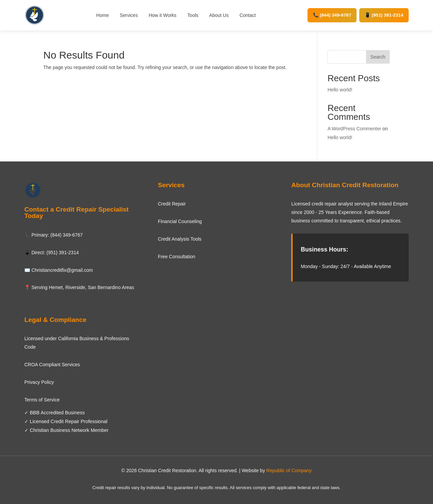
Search (378, 57)
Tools (193, 15)
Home (102, 15)
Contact (248, 15)
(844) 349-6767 (67, 235)
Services (129, 15)
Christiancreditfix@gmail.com (62, 270)
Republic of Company (289, 470)
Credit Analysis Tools (180, 239)
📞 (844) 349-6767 (332, 15)
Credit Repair (172, 204)
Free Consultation (177, 257)
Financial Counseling (180, 221)
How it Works (162, 15)
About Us (219, 15)
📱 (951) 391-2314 (384, 15)
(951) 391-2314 (63, 253)
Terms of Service (42, 400)
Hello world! (340, 90)
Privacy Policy (39, 382)
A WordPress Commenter (354, 129)
